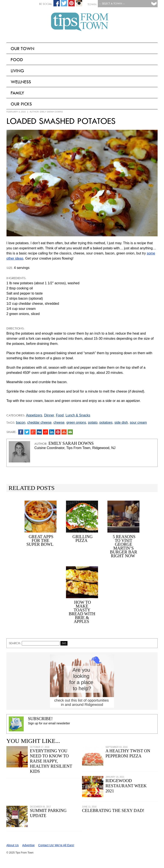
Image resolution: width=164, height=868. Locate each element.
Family (17, 93)
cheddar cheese (39, 422)
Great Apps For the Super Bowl (40, 540)
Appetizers (34, 415)
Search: (15, 643)
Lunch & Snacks (78, 415)
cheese (59, 422)
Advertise (28, 845)
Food (17, 60)
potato (93, 422)
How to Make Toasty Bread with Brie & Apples (82, 612)
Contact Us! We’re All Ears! (56, 845)
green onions (76, 422)
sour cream (138, 422)
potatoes (106, 422)
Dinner (49, 415)
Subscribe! (40, 719)
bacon (21, 422)
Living (17, 71)
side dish (121, 422)
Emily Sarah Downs (51, 112)
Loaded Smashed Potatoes (61, 121)
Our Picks (21, 104)
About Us (13, 845)
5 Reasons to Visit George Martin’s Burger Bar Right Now (124, 546)
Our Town (23, 49)
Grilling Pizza (82, 539)
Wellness (21, 82)
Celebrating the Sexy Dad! (113, 810)
